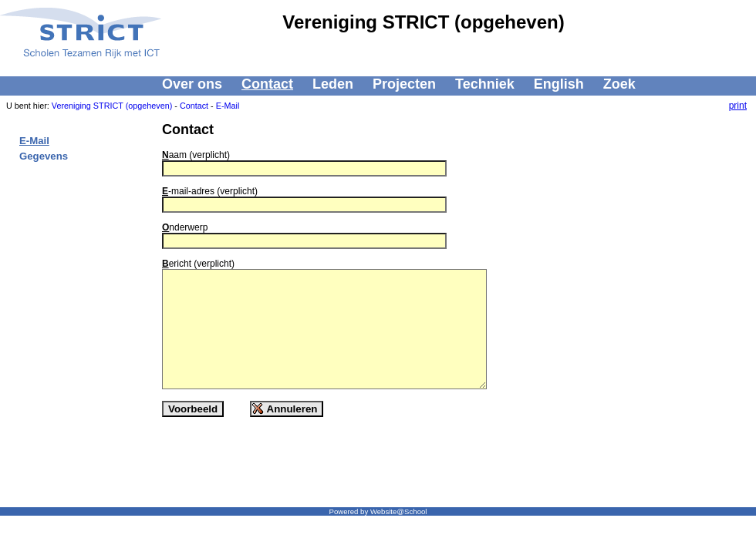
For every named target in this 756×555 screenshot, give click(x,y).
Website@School (399, 511)
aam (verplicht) (196, 155)
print (738, 106)
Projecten (404, 84)
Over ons (192, 84)
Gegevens (44, 156)
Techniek (485, 84)
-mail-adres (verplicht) (210, 191)
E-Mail (228, 106)
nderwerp (185, 227)
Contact (267, 84)
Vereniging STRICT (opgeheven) (112, 106)
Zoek (619, 84)
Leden (333, 84)
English (559, 84)
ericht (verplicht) (198, 264)
